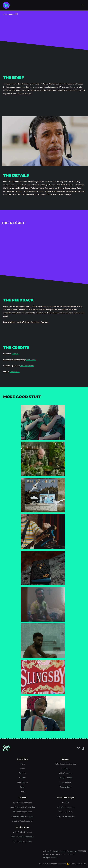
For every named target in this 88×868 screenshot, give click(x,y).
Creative (66, 803)
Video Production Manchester (22, 837)
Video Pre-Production (65, 807)
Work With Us (23, 782)
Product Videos (66, 782)
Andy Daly (15, 354)
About (22, 769)
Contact (22, 778)
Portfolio (22, 773)
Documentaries (66, 787)
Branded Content (66, 778)
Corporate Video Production (22, 816)
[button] (83, 5)
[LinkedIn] (83, 748)
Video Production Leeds (22, 832)
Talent (22, 787)
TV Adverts (65, 769)
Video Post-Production (66, 816)
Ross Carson (15, 372)
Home (22, 764)
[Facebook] (79, 748)
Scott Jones (31, 360)
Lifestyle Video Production (22, 821)
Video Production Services (66, 764)
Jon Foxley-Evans (27, 366)
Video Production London (22, 841)
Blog (22, 792)
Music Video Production (22, 812)
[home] (6, 5)
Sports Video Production (23, 803)
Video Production (65, 812)
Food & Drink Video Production (23, 807)
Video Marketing (65, 773)
